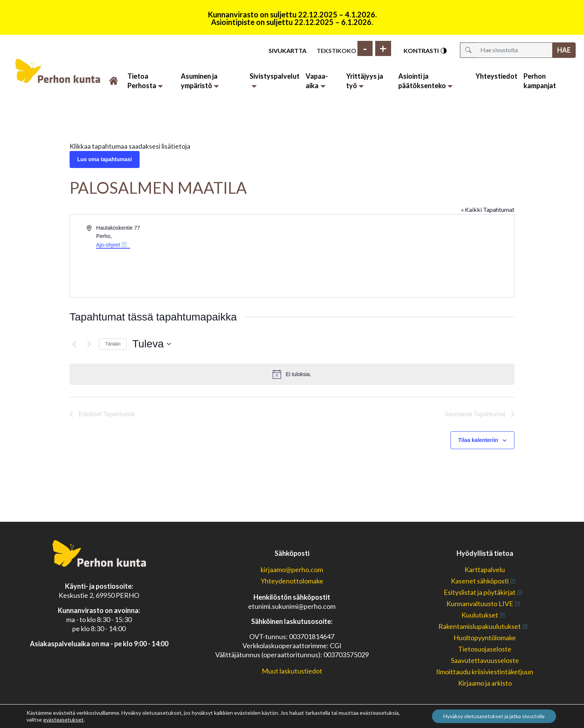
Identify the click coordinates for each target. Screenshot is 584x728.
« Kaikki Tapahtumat (488, 209)
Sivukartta (287, 51)
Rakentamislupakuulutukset (480, 626)
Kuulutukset (480, 615)
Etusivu (114, 76)
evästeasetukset (63, 719)
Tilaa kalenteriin (478, 440)
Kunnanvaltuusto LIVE (480, 604)
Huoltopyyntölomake (485, 638)
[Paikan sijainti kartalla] (402, 252)
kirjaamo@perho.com (292, 569)
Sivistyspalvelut (275, 80)
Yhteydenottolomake (292, 581)
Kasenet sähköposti (480, 581)
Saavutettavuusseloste (485, 660)
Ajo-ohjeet (108, 245)
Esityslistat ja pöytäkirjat (480, 592)
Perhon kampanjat (540, 81)
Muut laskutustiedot (292, 671)
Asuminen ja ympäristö (200, 81)
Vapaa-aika (317, 81)
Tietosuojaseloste (485, 649)
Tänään (113, 344)
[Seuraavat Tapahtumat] (89, 344)
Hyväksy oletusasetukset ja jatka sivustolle (494, 716)
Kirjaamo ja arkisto (485, 683)
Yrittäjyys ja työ (365, 81)
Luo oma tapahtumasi (105, 159)
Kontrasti (426, 51)
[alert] (292, 374)
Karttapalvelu (485, 569)
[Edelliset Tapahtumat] (74, 344)
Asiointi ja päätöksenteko (426, 81)
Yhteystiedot (496, 76)
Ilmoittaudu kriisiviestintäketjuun (485, 672)
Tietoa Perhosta (145, 81)
